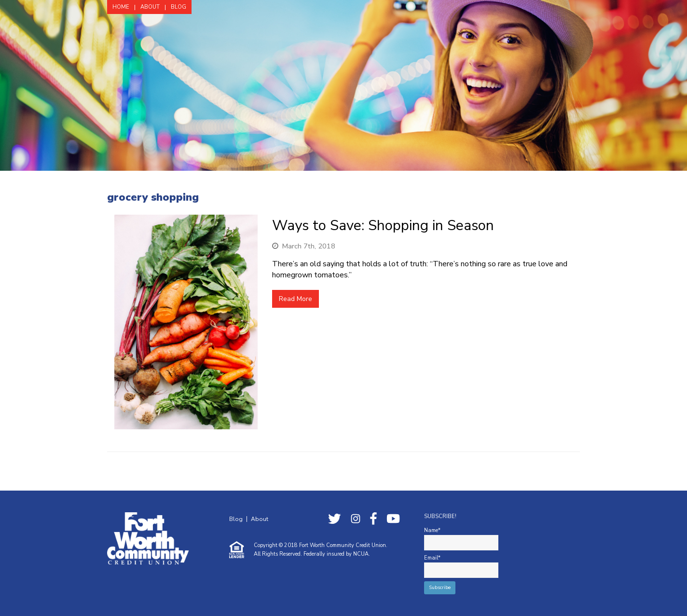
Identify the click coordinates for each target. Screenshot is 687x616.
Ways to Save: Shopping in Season (383, 225)
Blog (236, 519)
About (260, 519)
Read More (295, 299)
